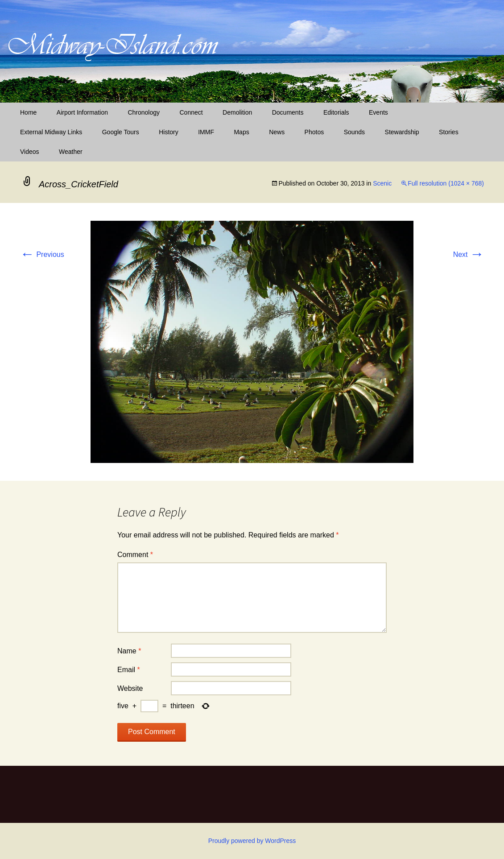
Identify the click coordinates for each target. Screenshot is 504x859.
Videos (30, 152)
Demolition (237, 112)
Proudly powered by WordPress (252, 841)
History (169, 132)
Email (129, 670)
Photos (314, 132)
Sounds (354, 132)
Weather (71, 152)
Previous (42, 254)
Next (469, 254)
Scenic (382, 183)
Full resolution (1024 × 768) (446, 183)
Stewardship (402, 132)
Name (129, 651)
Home (28, 112)
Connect (191, 112)
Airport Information (82, 112)
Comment (135, 555)
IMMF (206, 132)
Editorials (336, 112)
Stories (449, 132)
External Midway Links (51, 132)
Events (378, 112)
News (277, 132)
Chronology (144, 112)
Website (130, 688)
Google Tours (121, 132)
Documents (288, 112)
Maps (241, 132)
